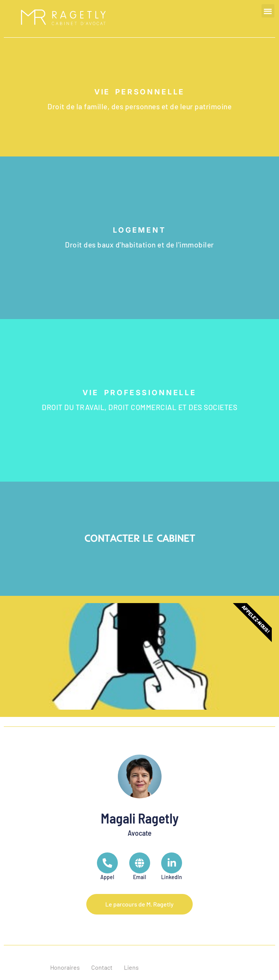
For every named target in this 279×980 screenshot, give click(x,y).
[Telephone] (107, 867)
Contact (102, 967)
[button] (268, 11)
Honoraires (65, 967)
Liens (131, 967)
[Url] (140, 867)
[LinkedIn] (172, 867)
